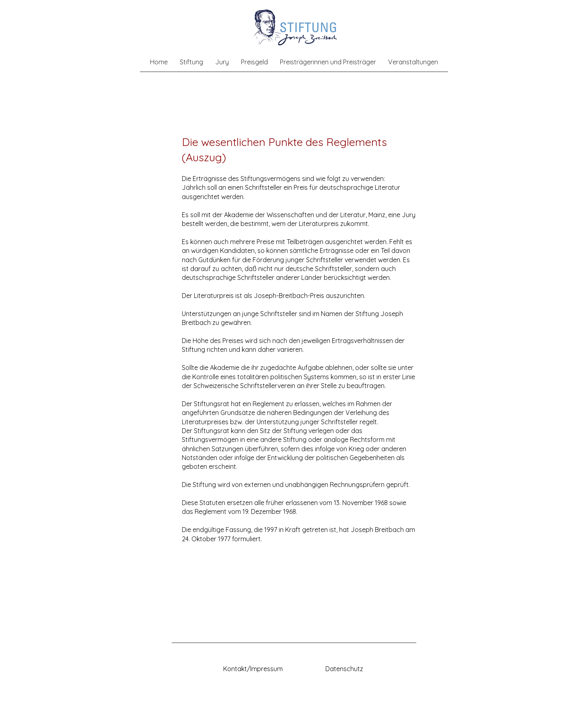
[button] (191, 62)
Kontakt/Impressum (253, 669)
